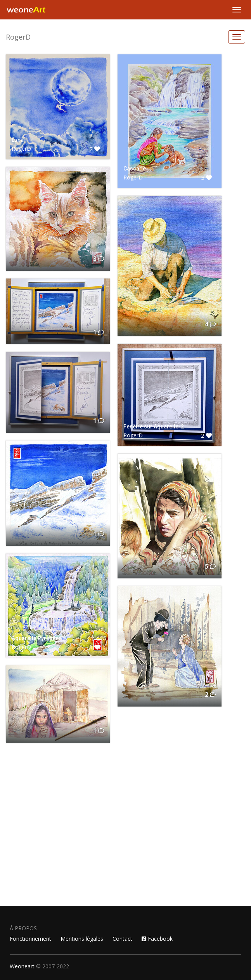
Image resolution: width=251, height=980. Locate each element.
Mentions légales (82, 939)
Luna (18, 140)
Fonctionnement (30, 939)
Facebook (157, 939)
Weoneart (22, 966)
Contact (122, 939)
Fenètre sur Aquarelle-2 (154, 426)
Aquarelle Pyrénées (37, 638)
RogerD (18, 37)
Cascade (135, 169)
